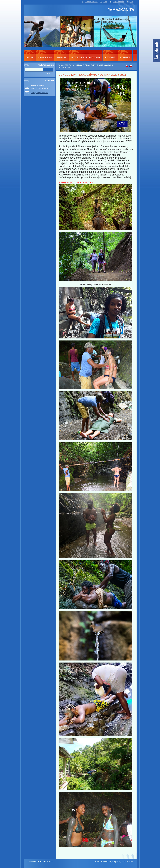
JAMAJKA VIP (45, 57)
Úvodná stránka (91, 2)
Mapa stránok (118, 2)
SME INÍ (30, 57)
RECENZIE (110, 57)
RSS (132, 2)
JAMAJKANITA (65, 65)
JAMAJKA (62, 57)
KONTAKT (125, 57)
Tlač (105, 2)
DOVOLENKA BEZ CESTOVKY (86, 57)
